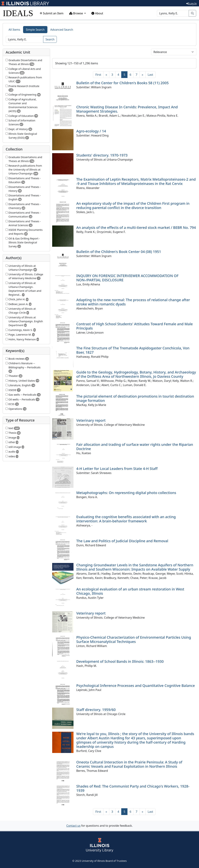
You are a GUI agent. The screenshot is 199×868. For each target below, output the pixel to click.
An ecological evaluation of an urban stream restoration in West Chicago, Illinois (130, 591)
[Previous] (106, 75)
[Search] (173, 13)
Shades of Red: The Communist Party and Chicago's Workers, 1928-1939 (133, 788)
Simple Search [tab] (35, 30)
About (97, 13)
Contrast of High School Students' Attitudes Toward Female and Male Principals (135, 326)
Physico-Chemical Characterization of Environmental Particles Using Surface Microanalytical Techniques (134, 639)
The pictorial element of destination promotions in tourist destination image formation (135, 398)
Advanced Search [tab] (62, 30)
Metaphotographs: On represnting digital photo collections (126, 493)
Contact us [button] (73, 826)
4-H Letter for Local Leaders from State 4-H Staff (117, 469)
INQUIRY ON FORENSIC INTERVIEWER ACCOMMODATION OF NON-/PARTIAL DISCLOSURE (127, 278)
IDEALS (18, 13)
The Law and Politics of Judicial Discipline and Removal (122, 541)
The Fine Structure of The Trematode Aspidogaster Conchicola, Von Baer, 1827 (133, 350)
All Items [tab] (14, 30)
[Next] (143, 75)
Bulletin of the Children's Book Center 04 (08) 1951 (119, 252)
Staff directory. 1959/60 (96, 710)
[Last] (150, 75)
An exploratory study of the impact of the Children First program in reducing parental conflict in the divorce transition (133, 206)
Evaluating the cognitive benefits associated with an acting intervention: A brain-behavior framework (126, 519)
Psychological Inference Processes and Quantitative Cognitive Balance (136, 686)
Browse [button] (77, 13)
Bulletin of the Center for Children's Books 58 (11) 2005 (122, 83)
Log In (191, 3)
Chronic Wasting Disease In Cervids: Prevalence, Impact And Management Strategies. (127, 109)
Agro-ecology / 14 (91, 131)
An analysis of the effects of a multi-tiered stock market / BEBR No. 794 (136, 228)
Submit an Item (52, 13)
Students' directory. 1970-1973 (102, 155)
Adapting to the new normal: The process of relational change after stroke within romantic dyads (133, 302)
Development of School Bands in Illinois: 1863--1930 (120, 661)
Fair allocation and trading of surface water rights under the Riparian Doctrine (135, 447)
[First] (98, 75)
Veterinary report (91, 420)
